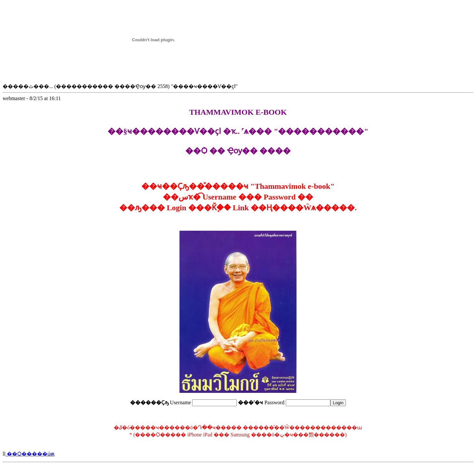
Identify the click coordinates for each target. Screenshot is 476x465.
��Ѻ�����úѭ (30, 454)
